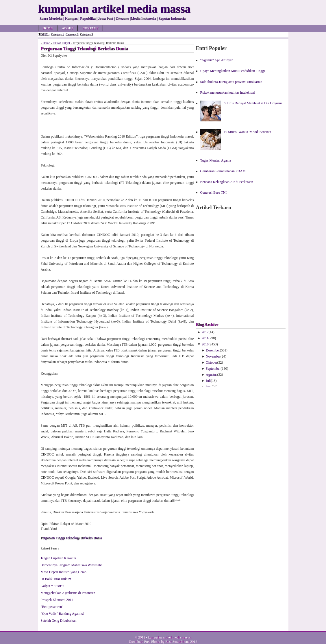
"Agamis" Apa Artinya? (217, 60)
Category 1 (58, 34)
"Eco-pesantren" (52, 607)
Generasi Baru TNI (214, 193)
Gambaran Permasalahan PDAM (223, 171)
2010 (205, 344)
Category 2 (72, 34)
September (213, 369)
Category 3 (86, 34)
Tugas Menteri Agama (216, 160)
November (213, 356)
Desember (213, 350)
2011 (205, 338)
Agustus (211, 375)
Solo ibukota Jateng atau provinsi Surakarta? (231, 82)
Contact (90, 28)
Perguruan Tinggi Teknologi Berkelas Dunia (71, 538)
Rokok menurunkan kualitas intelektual (228, 92)
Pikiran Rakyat (61, 43)
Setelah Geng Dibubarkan (59, 621)
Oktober (211, 362)
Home (48, 28)
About (67, 28)
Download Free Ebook (145, 642)
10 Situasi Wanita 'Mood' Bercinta (247, 132)
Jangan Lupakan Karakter (59, 558)
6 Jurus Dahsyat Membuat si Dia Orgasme (253, 103)
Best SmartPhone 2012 (181, 642)
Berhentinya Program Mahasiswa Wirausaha (72, 565)
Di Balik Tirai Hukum (56, 579)
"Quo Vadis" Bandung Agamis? (63, 614)
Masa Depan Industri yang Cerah (64, 572)
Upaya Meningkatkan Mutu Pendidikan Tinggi (233, 71)
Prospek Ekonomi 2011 (57, 600)
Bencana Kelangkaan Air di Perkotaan (227, 182)
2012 (205, 332)
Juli (208, 381)
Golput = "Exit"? (52, 586)
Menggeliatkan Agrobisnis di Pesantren (68, 593)
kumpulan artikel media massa (169, 637)
